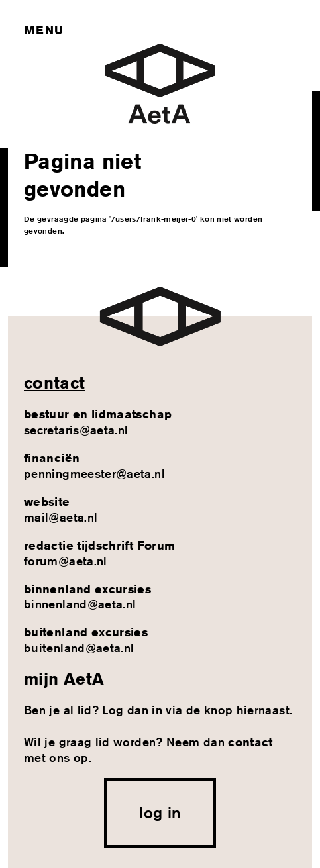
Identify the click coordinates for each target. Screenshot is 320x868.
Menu (43, 30)
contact (55, 383)
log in (160, 812)
